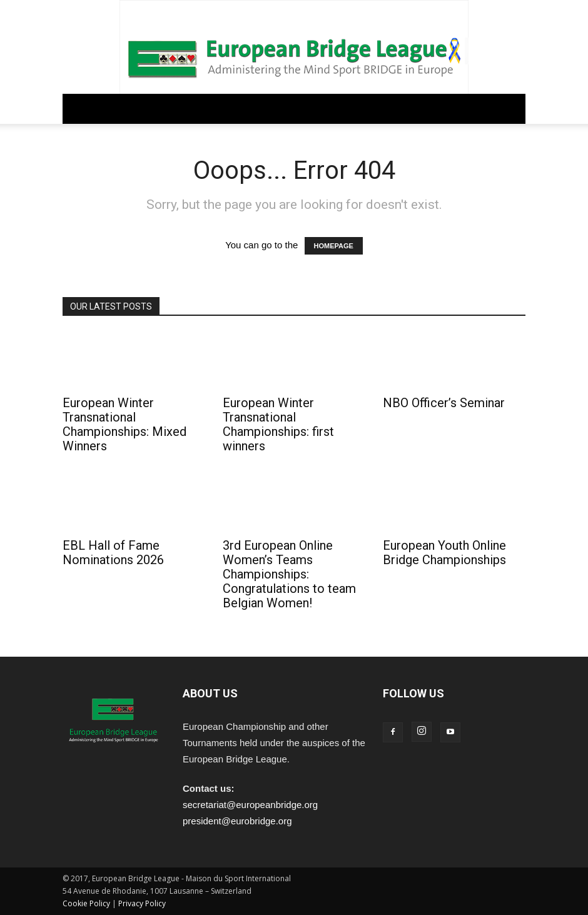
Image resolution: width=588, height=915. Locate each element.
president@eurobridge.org (237, 821)
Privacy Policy (142, 903)
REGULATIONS (187, 109)
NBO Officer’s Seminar (444, 403)
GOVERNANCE (126, 109)
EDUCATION (313, 109)
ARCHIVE (398, 109)
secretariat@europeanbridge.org (250, 805)
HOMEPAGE (334, 246)
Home (79, 109)
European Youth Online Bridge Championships (444, 553)
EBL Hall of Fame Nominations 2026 (113, 553)
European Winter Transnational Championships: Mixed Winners (124, 424)
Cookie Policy (86, 903)
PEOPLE (358, 109)
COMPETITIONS (252, 109)
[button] (510, 109)
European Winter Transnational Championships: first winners (278, 424)
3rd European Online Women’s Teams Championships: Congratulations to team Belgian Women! (289, 574)
